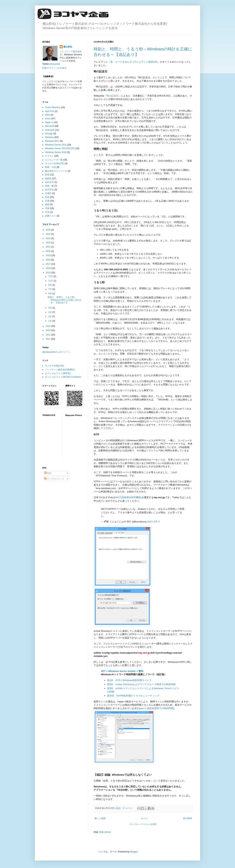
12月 (51, 276)
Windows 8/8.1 (52, 141)
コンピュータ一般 (54, 160)
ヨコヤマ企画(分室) (55, 163)
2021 (48, 247)
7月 (50, 289)
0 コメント (128, 808)
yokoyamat (55, 64)
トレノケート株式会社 (71, 51)
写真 (47, 208)
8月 (50, 285)
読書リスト (50, 216)
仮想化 (48, 178)
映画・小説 (50, 167)
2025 (48, 230)
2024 (48, 234)
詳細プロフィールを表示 (54, 68)
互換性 (48, 193)
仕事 (47, 201)
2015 (48, 273)
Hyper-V (49, 122)
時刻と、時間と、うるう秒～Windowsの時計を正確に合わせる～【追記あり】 (65, 300)
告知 (47, 197)
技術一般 (49, 186)
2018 (48, 260)
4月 (50, 312)
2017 (48, 264)
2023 (48, 238)
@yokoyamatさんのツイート (56, 352)
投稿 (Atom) (105, 832)
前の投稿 (187, 818)
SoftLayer (50, 130)
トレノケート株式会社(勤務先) (60, 370)
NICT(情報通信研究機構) (128, 497)
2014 (48, 326)
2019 (48, 255)
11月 (51, 281)
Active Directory (53, 107)
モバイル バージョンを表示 (143, 824)
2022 (48, 243)
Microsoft (49, 126)
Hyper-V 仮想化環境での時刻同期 (155, 708)
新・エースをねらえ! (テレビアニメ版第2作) (134, 62)
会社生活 (49, 182)
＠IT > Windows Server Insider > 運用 (122, 671)
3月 (50, 316)
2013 (48, 330)
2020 (48, 251)
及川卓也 (49, 190)
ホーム (144, 818)
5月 (50, 308)
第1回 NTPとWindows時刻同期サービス (129, 680)
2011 (48, 339)
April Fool (50, 111)
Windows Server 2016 (56, 152)
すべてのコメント (54, 479)
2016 (48, 268)
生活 (47, 212)
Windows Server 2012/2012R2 (60, 148)
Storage (49, 134)
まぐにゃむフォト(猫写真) (58, 373)
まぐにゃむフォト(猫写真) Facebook (63, 377)
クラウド (49, 156)
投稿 (48, 473)
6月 (50, 294)
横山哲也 (68, 47)
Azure (48, 119)
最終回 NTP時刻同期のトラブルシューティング (133, 696)
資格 (47, 204)
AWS (47, 115)
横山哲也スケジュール (56, 171)
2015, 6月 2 (153, 522)
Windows (49, 137)
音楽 (47, 175)
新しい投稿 (100, 818)
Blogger (134, 852)
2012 (48, 335)
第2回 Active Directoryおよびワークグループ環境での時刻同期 (141, 684)
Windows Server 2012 (56, 145)
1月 (50, 321)
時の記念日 (112, 96)
